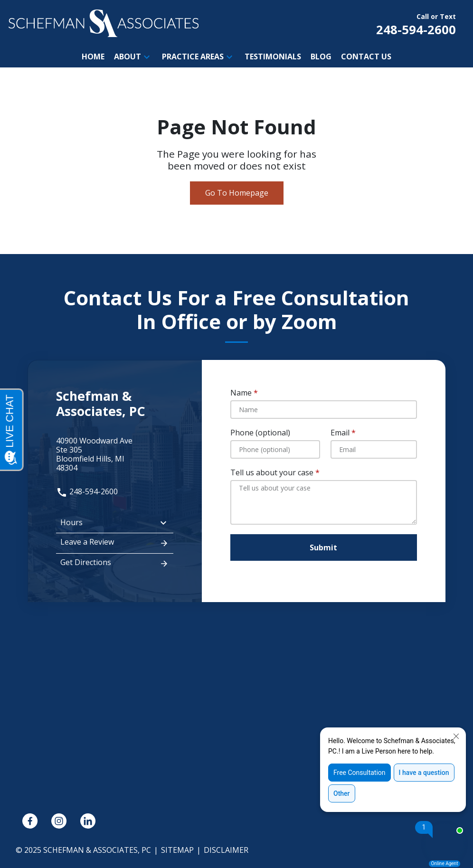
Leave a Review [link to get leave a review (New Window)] (115, 543)
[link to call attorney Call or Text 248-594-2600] (416, 23)
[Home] (93, 57)
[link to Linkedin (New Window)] (88, 821)
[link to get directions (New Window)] (115, 455)
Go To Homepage (237, 193)
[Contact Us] (366, 57)
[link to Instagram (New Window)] (59, 821)
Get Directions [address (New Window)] (115, 563)
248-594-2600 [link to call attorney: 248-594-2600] (87, 491)
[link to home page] (104, 22)
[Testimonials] (273, 57)
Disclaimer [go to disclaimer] (226, 850)
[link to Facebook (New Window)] (30, 821)
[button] (147, 57)
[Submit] (324, 547)
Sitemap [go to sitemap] (177, 850)
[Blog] (321, 57)
